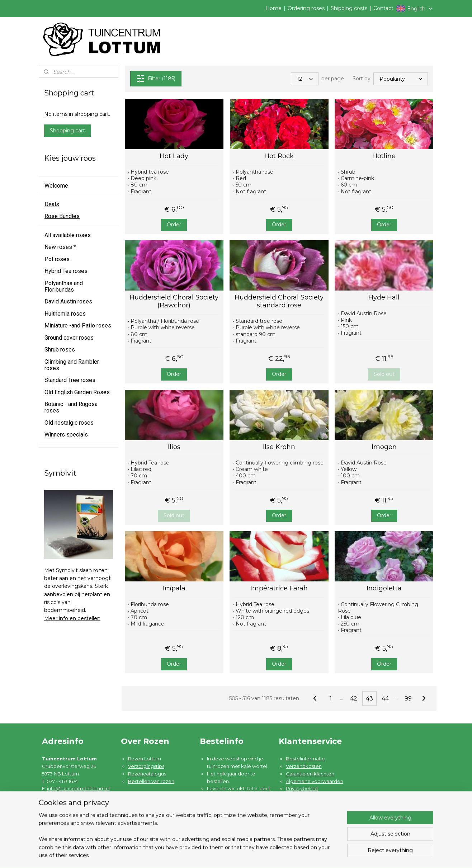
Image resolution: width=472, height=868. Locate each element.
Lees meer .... (222, 826)
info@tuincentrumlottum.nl (78, 788)
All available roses (68, 235)
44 (385, 699)
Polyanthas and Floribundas (64, 286)
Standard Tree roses (70, 380)
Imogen (384, 447)
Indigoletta (384, 588)
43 (369, 699)
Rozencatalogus (147, 774)
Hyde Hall (384, 298)
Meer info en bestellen (72, 618)
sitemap (266, 855)
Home (273, 8)
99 (408, 699)
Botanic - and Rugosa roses (71, 407)
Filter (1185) (155, 79)
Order (174, 225)
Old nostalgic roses (69, 423)
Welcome (56, 186)
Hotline (384, 156)
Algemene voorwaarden (315, 781)
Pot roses (57, 259)
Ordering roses (306, 8)
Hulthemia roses (65, 314)
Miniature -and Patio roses (78, 325)
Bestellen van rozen (151, 781)
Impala (174, 588)
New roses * (60, 247)
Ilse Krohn (279, 447)
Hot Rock (279, 156)
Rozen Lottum (145, 759)
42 (354, 699)
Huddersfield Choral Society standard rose (279, 301)
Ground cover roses (69, 338)
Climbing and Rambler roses (72, 365)
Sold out (384, 374)
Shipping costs (349, 8)
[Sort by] (401, 79)
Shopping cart (67, 131)
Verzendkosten (304, 766)
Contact (383, 8)
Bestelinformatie (305, 759)
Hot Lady (174, 156)
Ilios (174, 447)
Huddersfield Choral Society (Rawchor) (174, 301)
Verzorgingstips (146, 766)
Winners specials (66, 435)
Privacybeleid (302, 788)
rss (279, 855)
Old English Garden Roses (77, 392)
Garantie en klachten (310, 774)
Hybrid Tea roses (66, 271)
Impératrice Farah (279, 588)
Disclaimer (298, 796)
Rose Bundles (62, 216)
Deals (52, 204)
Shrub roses (60, 350)
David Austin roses (68, 301)
